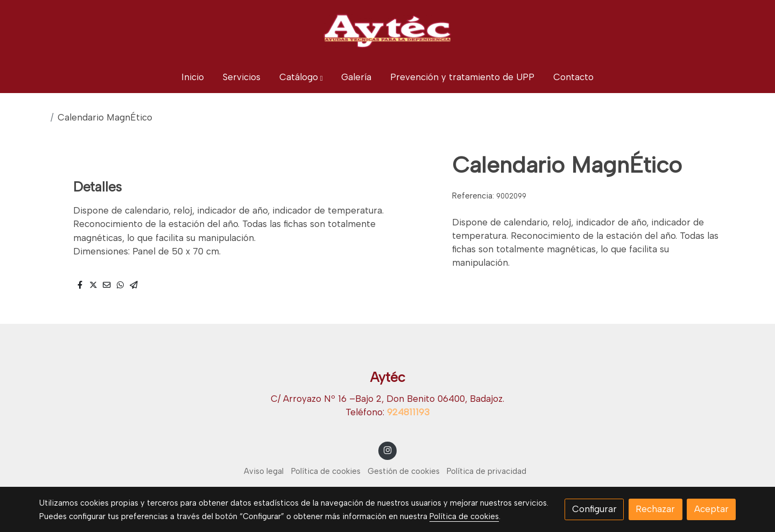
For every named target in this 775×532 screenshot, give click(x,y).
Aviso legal (264, 471)
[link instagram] (387, 449)
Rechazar (655, 509)
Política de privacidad (487, 471)
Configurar (594, 509)
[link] (387, 31)
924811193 (408, 412)
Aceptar (711, 509)
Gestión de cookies (404, 471)
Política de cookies (326, 471)
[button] (301, 77)
